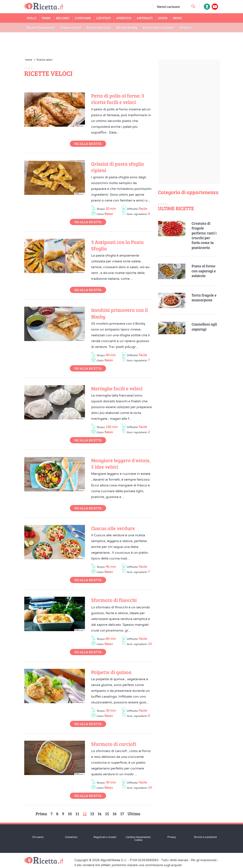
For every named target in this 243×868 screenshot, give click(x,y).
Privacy (172, 837)
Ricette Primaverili (41, 27)
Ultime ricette (71, 27)
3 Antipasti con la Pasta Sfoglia (117, 245)
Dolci (32, 18)
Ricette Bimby (127, 27)
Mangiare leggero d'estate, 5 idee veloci (121, 463)
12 (85, 814)
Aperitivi (124, 18)
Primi (46, 18)
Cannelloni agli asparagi (204, 327)
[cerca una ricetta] (193, 6)
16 (115, 814)
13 (92, 814)
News (177, 18)
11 (77, 814)
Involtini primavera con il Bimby (119, 313)
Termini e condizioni (205, 837)
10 (70, 814)
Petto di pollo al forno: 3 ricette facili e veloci (118, 99)
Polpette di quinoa (111, 672)
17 (122, 814)
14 (100, 814)
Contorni (83, 18)
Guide (163, 18)
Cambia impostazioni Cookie (138, 839)
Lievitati (104, 18)
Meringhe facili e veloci (117, 388)
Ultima (134, 814)
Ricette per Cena (99, 27)
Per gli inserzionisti (204, 860)
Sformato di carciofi (114, 744)
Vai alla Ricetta (88, 144)
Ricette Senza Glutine (159, 27)
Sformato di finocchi (114, 600)
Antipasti (145, 18)
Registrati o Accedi (105, 837)
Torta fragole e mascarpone (204, 298)
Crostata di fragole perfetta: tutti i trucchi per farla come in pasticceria (204, 235)
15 (107, 814)
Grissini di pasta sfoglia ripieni (118, 167)
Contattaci (71, 837)
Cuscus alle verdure (113, 528)
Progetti (186, 27)
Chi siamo (38, 837)
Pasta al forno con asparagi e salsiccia (204, 271)
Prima (41, 814)
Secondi (63, 18)
